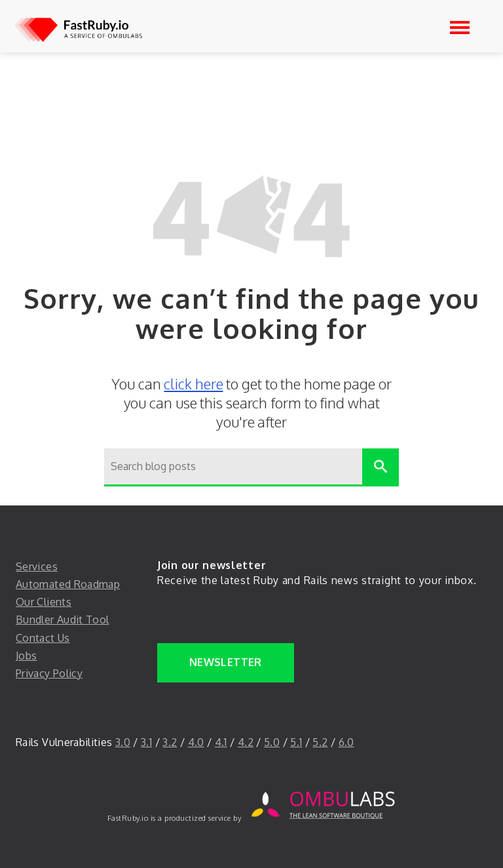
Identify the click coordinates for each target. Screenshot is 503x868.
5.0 (272, 742)
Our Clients (44, 602)
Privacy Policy (49, 673)
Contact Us (43, 638)
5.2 (320, 742)
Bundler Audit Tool (62, 620)
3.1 (146, 742)
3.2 (170, 742)
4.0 (196, 742)
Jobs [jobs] (26, 656)
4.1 (221, 742)
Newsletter (226, 662)
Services (37, 566)
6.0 (346, 742)
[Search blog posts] (233, 467)
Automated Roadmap (68, 584)
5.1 (296, 742)
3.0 (123, 742)
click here (193, 384)
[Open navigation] (460, 28)
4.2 (246, 742)
